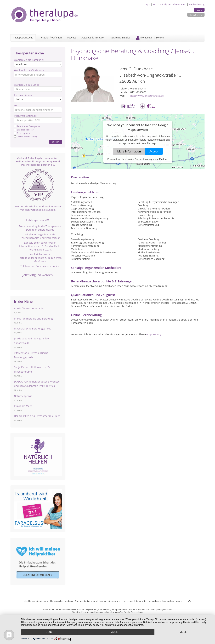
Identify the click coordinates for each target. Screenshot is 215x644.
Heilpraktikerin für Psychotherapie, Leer (37, 416)
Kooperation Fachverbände (148, 601)
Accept (154, 151)
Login (199, 10)
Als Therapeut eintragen (36, 601)
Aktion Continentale (173, 601)
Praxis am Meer (23, 406)
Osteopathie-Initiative (92, 38)
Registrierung (197, 4)
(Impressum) (154, 334)
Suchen (56, 142)
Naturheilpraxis (23, 396)
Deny (49, 632)
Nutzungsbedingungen (86, 601)
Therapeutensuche (23, 38)
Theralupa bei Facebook (61, 601)
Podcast (71, 38)
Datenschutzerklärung (110, 601)
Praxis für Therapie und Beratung (33, 319)
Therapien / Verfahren (50, 38)
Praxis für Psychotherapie (29, 308)
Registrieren (196, 15)
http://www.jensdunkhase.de (147, 96)
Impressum (128, 601)
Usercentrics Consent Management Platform (144, 159)
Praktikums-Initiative (120, 38)
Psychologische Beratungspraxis (33, 329)
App (148, 4)
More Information (129, 151)
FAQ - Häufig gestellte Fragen (169, 4)
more (183, 632)
